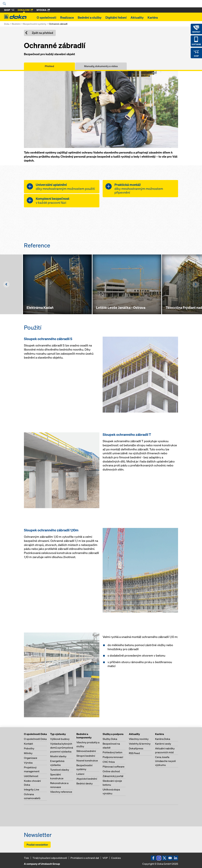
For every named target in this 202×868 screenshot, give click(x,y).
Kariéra (153, 18)
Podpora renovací (113, 757)
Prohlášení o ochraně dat (85, 858)
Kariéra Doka (163, 739)
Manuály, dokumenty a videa (101, 66)
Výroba (28, 763)
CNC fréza (109, 762)
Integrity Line (32, 789)
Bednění (16, 24)
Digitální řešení (116, 18)
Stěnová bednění (86, 751)
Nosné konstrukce (87, 760)
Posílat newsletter (37, 845)
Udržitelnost (31, 776)
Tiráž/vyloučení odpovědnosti (50, 858)
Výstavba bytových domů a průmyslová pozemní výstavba (62, 748)
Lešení (80, 774)
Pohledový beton (112, 752)
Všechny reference (61, 792)
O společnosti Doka (35, 739)
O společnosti (46, 18)
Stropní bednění (86, 756)
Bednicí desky (85, 783)
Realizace (67, 18)
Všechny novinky (139, 739)
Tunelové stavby (60, 770)
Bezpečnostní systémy (35, 24)
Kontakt (28, 744)
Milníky (28, 753)
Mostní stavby (58, 756)
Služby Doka (110, 739)
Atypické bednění (87, 779)
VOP (105, 858)
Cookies (116, 858)
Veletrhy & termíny (140, 744)
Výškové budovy (60, 739)
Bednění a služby (90, 18)
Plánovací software (114, 767)
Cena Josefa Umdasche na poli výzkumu (165, 761)
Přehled (49, 66)
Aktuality (137, 18)
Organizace (31, 758)
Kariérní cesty (163, 744)
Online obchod (111, 771)
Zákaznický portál (113, 776)
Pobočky (29, 748)
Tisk (26, 858)
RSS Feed (134, 753)
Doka (7, 24)
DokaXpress (136, 748)
